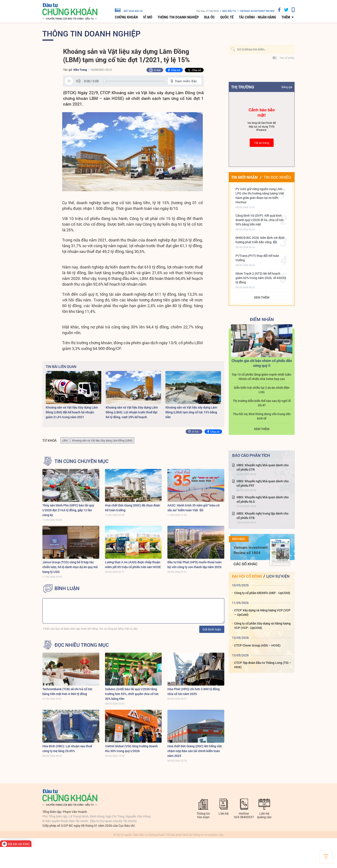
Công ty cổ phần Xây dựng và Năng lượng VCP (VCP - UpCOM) (262, 626)
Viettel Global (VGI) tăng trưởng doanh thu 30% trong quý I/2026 (131, 748)
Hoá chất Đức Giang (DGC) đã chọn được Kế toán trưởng (133, 508)
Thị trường (243, 87)
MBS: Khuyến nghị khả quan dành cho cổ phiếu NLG (263, 499)
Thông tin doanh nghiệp (178, 17)
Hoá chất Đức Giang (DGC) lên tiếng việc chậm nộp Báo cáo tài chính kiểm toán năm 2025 (195, 751)
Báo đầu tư (229, 11)
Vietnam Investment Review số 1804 (251, 550)
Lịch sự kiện (278, 576)
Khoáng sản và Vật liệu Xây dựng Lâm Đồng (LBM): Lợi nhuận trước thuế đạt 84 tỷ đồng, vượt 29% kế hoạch (132, 412)
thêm (286, 17)
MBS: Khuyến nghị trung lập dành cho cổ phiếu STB (263, 516)
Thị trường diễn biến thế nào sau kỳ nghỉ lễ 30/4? (262, 403)
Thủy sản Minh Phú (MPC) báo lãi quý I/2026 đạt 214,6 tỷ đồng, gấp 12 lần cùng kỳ (68, 510)
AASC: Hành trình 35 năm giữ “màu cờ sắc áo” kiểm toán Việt (193, 508)
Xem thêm (262, 297)
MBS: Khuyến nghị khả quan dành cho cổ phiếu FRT (263, 483)
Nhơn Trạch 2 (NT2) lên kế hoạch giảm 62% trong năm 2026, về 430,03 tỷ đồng (261, 278)
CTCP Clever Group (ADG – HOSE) (257, 645)
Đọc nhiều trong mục (82, 645)
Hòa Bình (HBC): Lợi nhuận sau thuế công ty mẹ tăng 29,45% (67, 748)
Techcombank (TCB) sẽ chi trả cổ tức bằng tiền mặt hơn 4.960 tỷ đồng (67, 691)
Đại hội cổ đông (247, 576)
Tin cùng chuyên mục (82, 461)
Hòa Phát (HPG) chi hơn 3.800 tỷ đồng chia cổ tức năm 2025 (194, 691)
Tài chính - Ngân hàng (257, 17)
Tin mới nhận (244, 177)
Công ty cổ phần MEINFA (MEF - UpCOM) (262, 593)
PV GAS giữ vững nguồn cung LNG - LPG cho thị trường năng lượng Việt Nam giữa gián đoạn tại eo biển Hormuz (260, 195)
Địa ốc (209, 17)
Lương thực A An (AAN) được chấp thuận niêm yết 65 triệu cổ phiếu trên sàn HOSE (133, 565)
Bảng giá (287, 87)
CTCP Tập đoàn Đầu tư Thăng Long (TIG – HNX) (263, 665)
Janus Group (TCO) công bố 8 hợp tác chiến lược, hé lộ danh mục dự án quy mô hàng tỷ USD (70, 567)
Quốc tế (227, 17)
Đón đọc (239, 539)
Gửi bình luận (212, 629)
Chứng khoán (126, 17)
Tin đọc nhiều (277, 177)
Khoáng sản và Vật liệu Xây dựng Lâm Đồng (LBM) (102, 440)
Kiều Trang (80, 70)
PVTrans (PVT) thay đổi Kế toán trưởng (257, 258)
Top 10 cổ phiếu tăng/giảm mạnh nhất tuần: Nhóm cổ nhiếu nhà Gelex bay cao (262, 377)
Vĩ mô (148, 17)
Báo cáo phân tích (251, 455)
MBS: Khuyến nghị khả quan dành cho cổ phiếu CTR (263, 467)
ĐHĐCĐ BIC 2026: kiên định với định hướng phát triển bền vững (260, 240)
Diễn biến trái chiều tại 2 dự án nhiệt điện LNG (262, 390)
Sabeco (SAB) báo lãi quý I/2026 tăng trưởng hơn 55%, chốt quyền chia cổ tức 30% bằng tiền (132, 694)
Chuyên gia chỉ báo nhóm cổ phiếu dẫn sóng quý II (262, 363)
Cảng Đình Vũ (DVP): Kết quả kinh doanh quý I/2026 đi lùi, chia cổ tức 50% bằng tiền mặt (260, 220)
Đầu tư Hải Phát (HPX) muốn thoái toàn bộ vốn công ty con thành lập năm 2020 (195, 565)
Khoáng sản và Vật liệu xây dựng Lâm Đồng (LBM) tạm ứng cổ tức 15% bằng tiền (191, 412)
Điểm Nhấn (262, 319)
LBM (65, 440)
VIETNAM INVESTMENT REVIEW (257, 11)
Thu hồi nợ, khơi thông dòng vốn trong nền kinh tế (262, 416)
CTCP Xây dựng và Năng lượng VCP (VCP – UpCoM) (262, 612)
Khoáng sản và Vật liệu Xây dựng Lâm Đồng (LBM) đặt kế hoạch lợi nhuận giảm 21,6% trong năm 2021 (72, 412)
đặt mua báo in (129, 10)
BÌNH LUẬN (67, 588)
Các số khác (246, 564)
